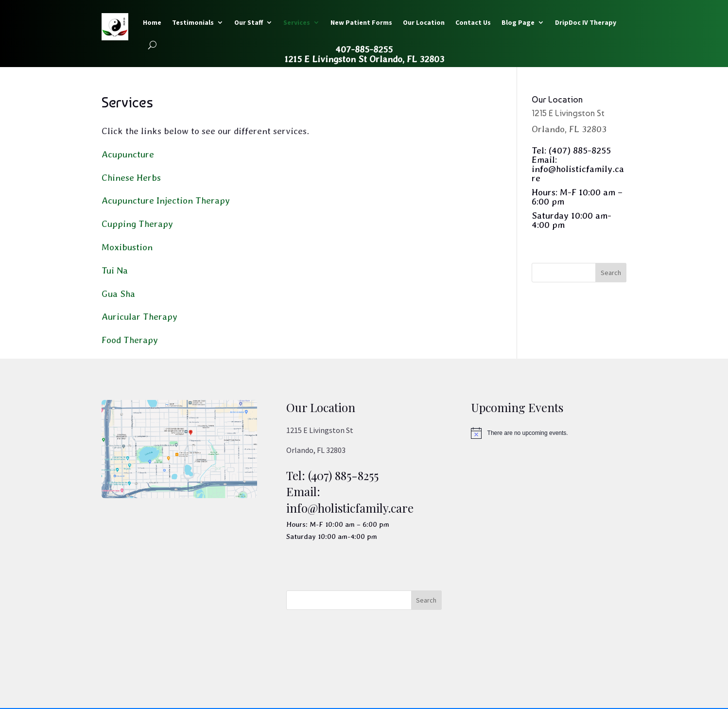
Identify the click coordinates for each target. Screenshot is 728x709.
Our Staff (249, 22)
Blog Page (518, 22)
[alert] (549, 433)
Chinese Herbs (131, 178)
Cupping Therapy (137, 224)
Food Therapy (130, 340)
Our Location (424, 22)
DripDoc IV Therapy (586, 22)
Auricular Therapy (139, 317)
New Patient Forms (361, 22)
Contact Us (473, 22)
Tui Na (115, 270)
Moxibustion (127, 247)
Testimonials (193, 22)
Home (152, 22)
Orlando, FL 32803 (569, 129)
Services (297, 22)
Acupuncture (128, 154)
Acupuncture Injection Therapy (166, 200)
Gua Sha (118, 294)
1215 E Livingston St (568, 113)
